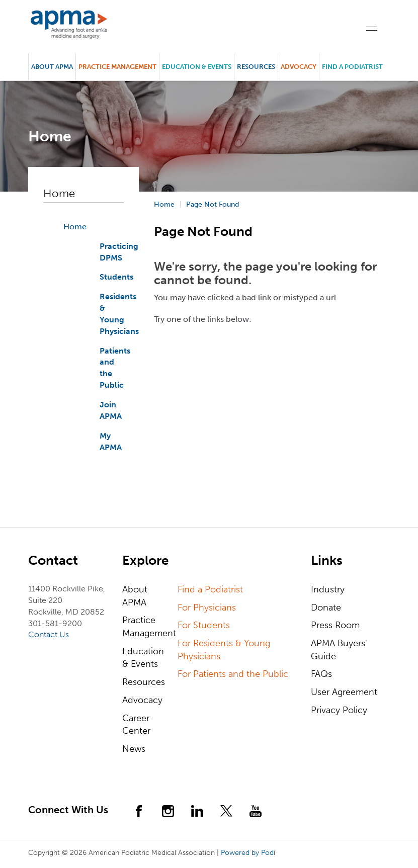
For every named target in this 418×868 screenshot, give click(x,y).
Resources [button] (256, 67)
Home (75, 227)
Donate (326, 607)
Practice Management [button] (117, 67)
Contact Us (49, 634)
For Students (204, 625)
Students (116, 277)
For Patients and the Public (233, 674)
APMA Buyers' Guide (339, 650)
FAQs (321, 674)
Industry (328, 589)
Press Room (335, 625)
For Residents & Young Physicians (224, 650)
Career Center (136, 725)
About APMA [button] (52, 67)
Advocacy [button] (299, 67)
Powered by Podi (248, 853)
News (134, 749)
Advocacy (142, 700)
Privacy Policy (339, 710)
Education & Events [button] (197, 67)
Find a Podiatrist (352, 67)
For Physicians (207, 607)
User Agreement (344, 692)
